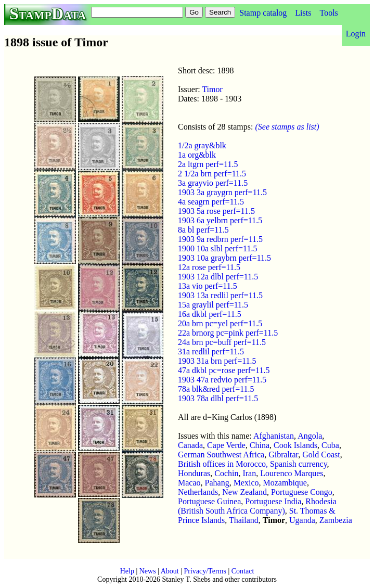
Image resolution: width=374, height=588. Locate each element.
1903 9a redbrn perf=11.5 (220, 239)
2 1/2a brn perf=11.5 (212, 174)
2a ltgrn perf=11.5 (208, 164)
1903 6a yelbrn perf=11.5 (220, 220)
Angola (310, 436)
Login (356, 34)
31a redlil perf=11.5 (211, 351)
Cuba (330, 445)
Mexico (246, 483)
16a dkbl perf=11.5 (210, 314)
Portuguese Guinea (209, 501)
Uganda (302, 520)
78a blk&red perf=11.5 (216, 389)
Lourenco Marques (292, 473)
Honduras (194, 473)
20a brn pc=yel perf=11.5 (220, 323)
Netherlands (198, 492)
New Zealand (244, 492)
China (260, 445)
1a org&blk (197, 155)
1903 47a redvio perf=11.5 (222, 380)
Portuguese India (273, 501)
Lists (303, 13)
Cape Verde (226, 445)
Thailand (244, 520)
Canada (190, 445)
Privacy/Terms (205, 571)
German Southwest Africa (221, 455)
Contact (243, 571)
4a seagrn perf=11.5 (211, 202)
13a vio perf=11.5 (208, 286)
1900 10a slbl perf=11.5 (217, 248)
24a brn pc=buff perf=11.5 (222, 342)
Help (127, 571)
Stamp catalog (263, 13)
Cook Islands (295, 445)
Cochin (226, 473)
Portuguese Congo (302, 492)
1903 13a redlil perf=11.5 (220, 295)
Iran (249, 473)
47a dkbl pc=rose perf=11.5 (224, 370)
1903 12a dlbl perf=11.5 (218, 277)
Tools (328, 13)
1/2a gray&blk (202, 145)
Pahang (217, 483)
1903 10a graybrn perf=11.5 (224, 258)
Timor (212, 89)
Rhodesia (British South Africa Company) (257, 506)
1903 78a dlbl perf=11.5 (218, 398)
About (170, 571)
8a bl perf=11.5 (203, 230)
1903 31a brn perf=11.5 (217, 361)
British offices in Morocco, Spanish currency (253, 464)
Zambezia (336, 520)
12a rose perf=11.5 (209, 267)
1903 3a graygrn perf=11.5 (222, 192)
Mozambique (285, 483)
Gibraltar (283, 455)
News (148, 571)
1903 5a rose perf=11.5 (216, 211)
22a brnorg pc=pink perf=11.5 (228, 333)
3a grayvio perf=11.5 (213, 183)
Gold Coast (321, 455)
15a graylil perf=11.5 (213, 305)
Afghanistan (274, 436)
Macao (189, 483)
